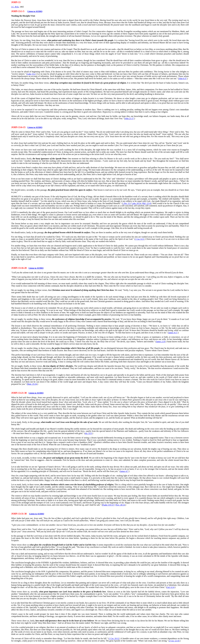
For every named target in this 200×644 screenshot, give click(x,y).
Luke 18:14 (136, 203)
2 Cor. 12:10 (174, 641)
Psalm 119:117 (108, 505)
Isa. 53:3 (88, 433)
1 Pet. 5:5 (126, 203)
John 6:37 (183, 78)
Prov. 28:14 (120, 505)
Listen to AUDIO (35, 11)
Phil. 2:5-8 (147, 203)
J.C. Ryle (15, 7)
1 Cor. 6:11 (140, 239)
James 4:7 (124, 471)
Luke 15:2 (31, 74)
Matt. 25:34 (32, 384)
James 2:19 (161, 342)
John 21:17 (129, 118)
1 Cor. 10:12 (114, 638)
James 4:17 (173, 333)
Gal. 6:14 (171, 587)
